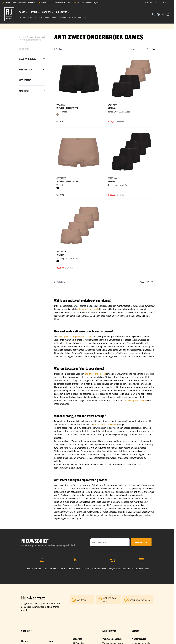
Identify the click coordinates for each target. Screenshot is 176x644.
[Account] (158, 14)
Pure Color (33, 17)
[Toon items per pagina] (150, 282)
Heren (50, 641)
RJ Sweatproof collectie (136, 400)
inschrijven (141, 542)
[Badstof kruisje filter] (32, 59)
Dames (30, 37)
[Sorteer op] (139, 49)
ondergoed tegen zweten (105, 424)
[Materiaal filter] (32, 91)
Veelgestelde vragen (112, 639)
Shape (54, 17)
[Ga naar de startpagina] (9, 14)
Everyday (22, 17)
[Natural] (58, 114)
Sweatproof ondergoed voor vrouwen (76, 336)
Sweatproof (44, 17)
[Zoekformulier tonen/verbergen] (154, 14)
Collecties (77, 639)
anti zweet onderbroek (95, 374)
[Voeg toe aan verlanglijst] (163, 14)
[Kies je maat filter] (32, 80)
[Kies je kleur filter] (32, 69)
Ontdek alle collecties (77, 17)
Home (22, 37)
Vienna (112, 108)
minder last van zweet (88, 309)
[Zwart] (58, 188)
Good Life (62, 17)
